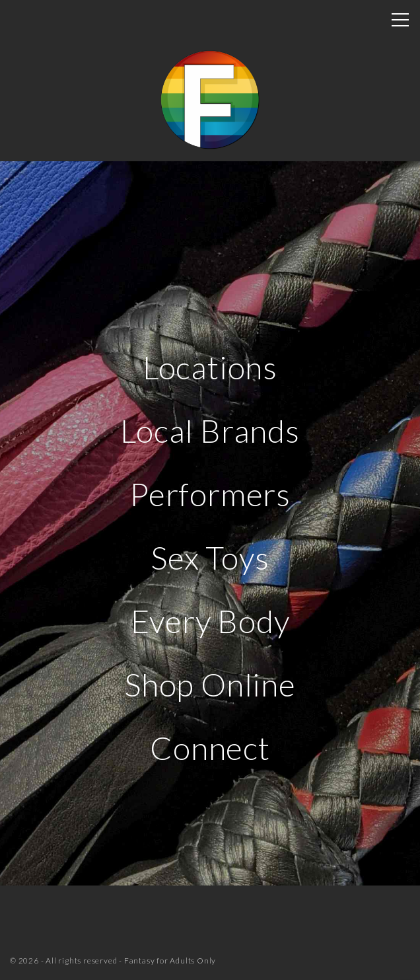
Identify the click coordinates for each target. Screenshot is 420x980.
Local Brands (210, 431)
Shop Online (210, 684)
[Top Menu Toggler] (400, 20)
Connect (210, 748)
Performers (210, 494)
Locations (210, 367)
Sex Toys (210, 557)
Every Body (210, 621)
